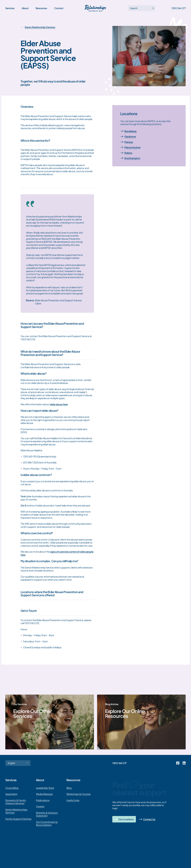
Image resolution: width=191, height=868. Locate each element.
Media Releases (44, 794)
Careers (40, 806)
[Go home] (96, 8)
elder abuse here (59, 404)
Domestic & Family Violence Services (16, 802)
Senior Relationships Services (16, 811)
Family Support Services (18, 819)
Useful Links (73, 800)
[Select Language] (18, 763)
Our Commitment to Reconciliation (47, 823)
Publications (43, 800)
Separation (11, 794)
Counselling (12, 788)
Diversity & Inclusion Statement (47, 814)
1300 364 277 (179, 8)
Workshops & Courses (78, 794)
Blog (69, 788)
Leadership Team (45, 788)
